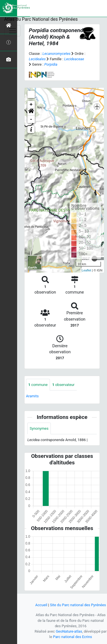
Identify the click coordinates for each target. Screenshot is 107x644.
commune (38, 385)
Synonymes (39, 428)
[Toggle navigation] (13, 31)
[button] (31, 112)
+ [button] (31, 105)
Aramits (32, 396)
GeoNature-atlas (69, 631)
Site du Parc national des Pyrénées (78, 605)
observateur (63, 385)
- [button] (31, 119)
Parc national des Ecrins (73, 637)
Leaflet (86, 270)
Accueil (41, 605)
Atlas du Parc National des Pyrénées (41, 19)
